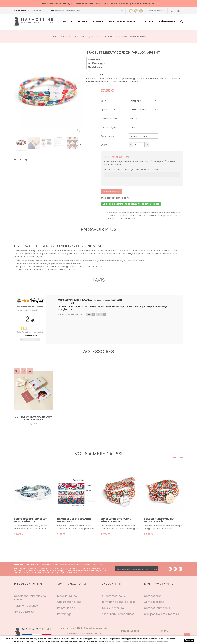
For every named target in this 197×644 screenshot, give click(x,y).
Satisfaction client (69, 602)
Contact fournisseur (157, 608)
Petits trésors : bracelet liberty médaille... (30, 520)
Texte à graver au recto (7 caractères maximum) (131, 169)
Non (102, 315)
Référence (94, 60)
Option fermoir (108, 110)
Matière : (93, 63)
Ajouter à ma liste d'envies (116, 198)
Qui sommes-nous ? (114, 596)
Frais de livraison (25, 612)
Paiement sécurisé (26, 606)
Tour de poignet (109, 127)
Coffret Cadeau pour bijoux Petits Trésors (34, 418)
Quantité (105, 145)
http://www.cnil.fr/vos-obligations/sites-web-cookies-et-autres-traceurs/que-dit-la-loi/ (137, 641)
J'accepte (189, 640)
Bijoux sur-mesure (112, 608)
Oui (91, 315)
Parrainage (64, 614)
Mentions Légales (130, 631)
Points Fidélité (66, 608)
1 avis (99, 280)
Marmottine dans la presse (118, 602)
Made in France (67, 596)
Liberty (104, 101)
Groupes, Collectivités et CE (162, 614)
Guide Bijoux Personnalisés (117, 614)
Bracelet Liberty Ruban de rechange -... (74, 520)
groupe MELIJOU (94, 634)
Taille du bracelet (110, 118)
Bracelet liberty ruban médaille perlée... (159, 520)
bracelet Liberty (26, 251)
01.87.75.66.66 (34, 11)
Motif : (91, 67)
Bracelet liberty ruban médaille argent (116, 520)
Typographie (107, 136)
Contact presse (154, 602)
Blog (121, 11)
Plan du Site (165, 631)
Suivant (81, 144)
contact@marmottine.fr (70, 11)
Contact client (153, 596)
